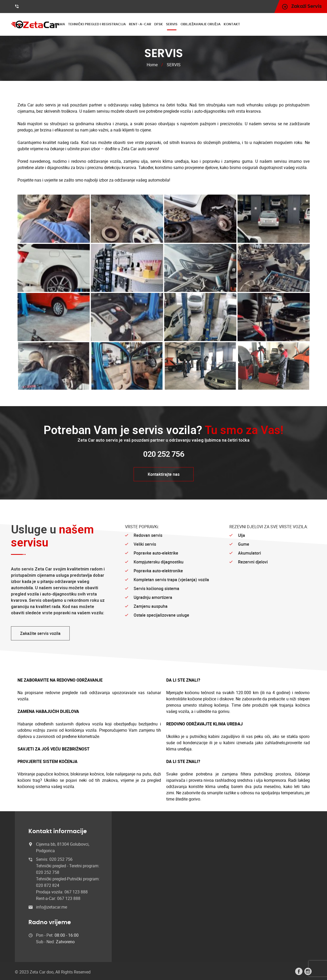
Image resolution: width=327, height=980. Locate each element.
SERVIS (189, 24)
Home (152, 65)
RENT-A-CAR (157, 24)
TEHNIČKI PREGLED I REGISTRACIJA (114, 24)
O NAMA (75, 24)
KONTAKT (249, 24)
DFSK (176, 24)
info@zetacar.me (52, 907)
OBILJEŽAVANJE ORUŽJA (218, 24)
